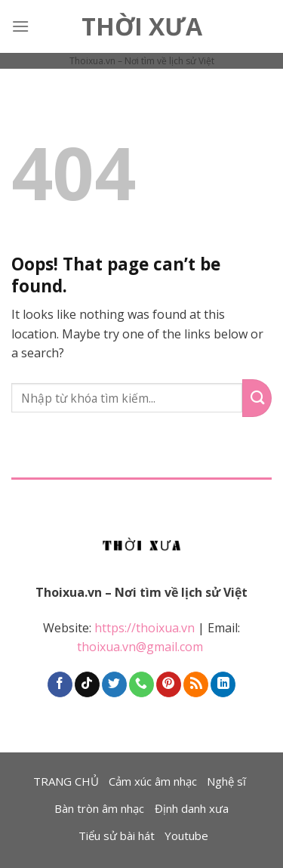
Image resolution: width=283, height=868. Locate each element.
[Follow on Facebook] (60, 684)
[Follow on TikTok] (87, 684)
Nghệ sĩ (226, 781)
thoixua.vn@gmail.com (141, 647)
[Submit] (257, 398)
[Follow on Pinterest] (169, 684)
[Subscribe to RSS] (196, 684)
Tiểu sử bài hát (117, 836)
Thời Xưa (142, 26)
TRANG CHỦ (66, 781)
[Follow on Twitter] (114, 684)
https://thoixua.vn (145, 628)
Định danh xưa (192, 808)
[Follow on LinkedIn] (223, 684)
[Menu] (20, 26)
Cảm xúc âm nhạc (153, 781)
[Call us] (141, 684)
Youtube (186, 836)
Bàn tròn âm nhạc (99, 808)
